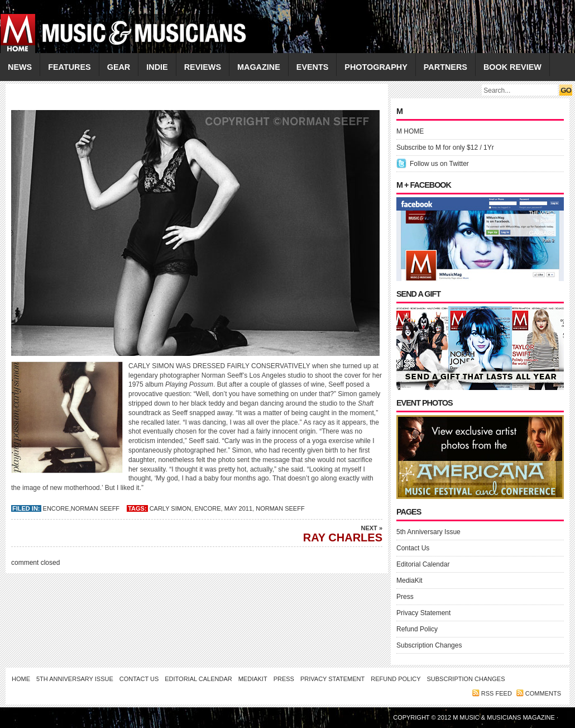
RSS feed (497, 693)
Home (21, 679)
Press (405, 597)
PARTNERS (445, 67)
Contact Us (413, 548)
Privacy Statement (423, 613)
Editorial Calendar (423, 564)
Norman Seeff (95, 508)
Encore (56, 508)
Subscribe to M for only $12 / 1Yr (445, 147)
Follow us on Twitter (439, 164)
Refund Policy (417, 629)
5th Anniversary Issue (428, 532)
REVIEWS (203, 67)
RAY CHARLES (304, 534)
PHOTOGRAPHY (376, 67)
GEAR (119, 67)
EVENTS (313, 67)
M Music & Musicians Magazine (505, 717)
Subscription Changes (429, 645)
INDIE (157, 67)
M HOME (410, 131)
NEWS (20, 67)
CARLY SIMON (171, 508)
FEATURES (70, 67)
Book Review (512, 67)
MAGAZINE (259, 67)
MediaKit (409, 581)
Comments (543, 693)
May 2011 (238, 508)
